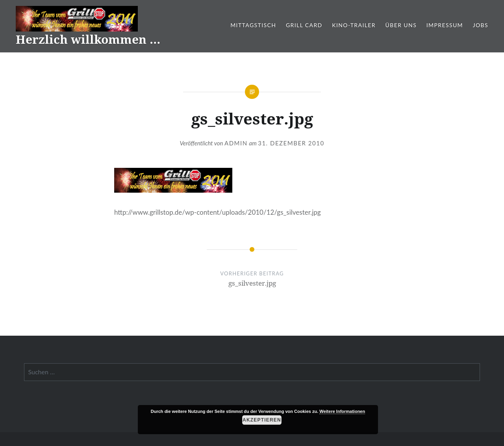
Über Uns (401, 25)
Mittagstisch (253, 25)
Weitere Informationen (342, 411)
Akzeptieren (262, 420)
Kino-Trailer (354, 25)
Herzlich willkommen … (88, 39)
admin (236, 143)
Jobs (481, 25)
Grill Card (304, 25)
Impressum (445, 25)
